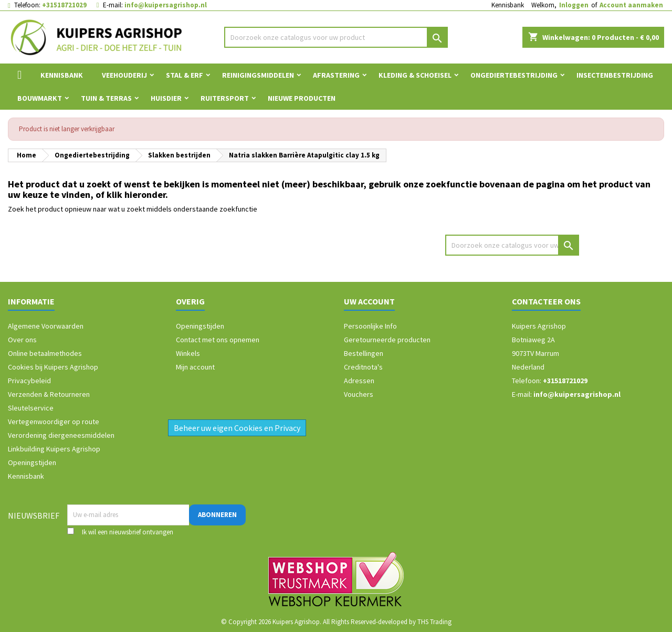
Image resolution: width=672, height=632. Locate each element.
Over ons (22, 340)
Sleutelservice (31, 408)
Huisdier (166, 98)
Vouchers (359, 394)
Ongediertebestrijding (514, 75)
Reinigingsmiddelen (258, 75)
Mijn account (195, 367)
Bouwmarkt (40, 98)
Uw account (369, 301)
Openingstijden (32, 462)
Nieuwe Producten (302, 98)
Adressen (359, 381)
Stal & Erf (185, 75)
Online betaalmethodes (45, 353)
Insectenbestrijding (615, 75)
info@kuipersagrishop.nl (166, 5)
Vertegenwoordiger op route (54, 422)
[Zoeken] (336, 37)
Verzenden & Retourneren (49, 394)
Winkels (188, 353)
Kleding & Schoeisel (415, 75)
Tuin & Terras (106, 98)
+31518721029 (64, 5)
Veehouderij (124, 75)
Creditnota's (363, 367)
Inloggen (574, 5)
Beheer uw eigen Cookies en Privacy (237, 428)
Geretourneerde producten (387, 340)
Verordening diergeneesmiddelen (61, 435)
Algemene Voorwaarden (46, 326)
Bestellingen (364, 353)
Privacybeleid (29, 381)
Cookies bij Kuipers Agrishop (53, 367)
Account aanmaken (631, 5)
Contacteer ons (546, 301)
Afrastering (336, 75)
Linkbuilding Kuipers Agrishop (54, 449)
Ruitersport (225, 98)
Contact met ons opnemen (218, 340)
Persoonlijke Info (370, 326)
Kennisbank (508, 5)
